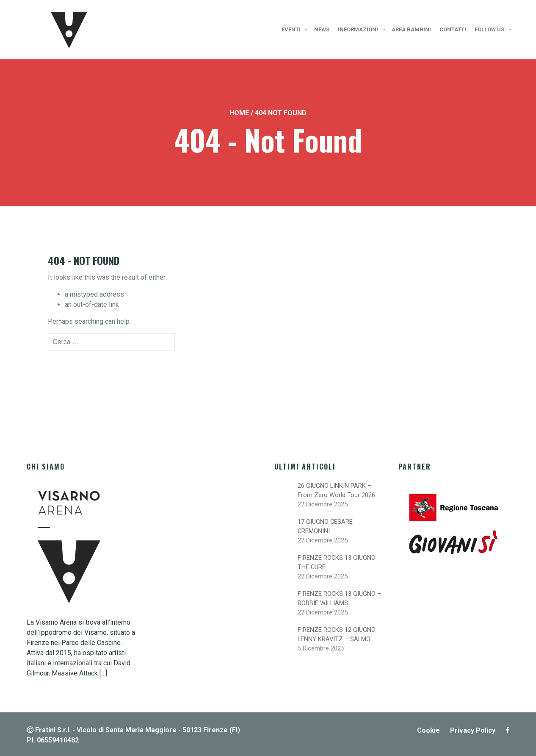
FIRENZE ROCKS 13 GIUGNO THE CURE (337, 562)
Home (239, 113)
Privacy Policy (473, 730)
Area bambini (411, 29)
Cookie (428, 730)
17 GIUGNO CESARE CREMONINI (325, 526)
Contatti (453, 29)
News (322, 29)
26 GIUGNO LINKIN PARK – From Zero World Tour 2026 (336, 490)
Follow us (489, 29)
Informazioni (358, 29)
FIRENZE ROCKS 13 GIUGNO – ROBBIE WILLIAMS (339, 598)
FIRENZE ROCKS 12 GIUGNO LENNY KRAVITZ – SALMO (337, 634)
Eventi (291, 29)
